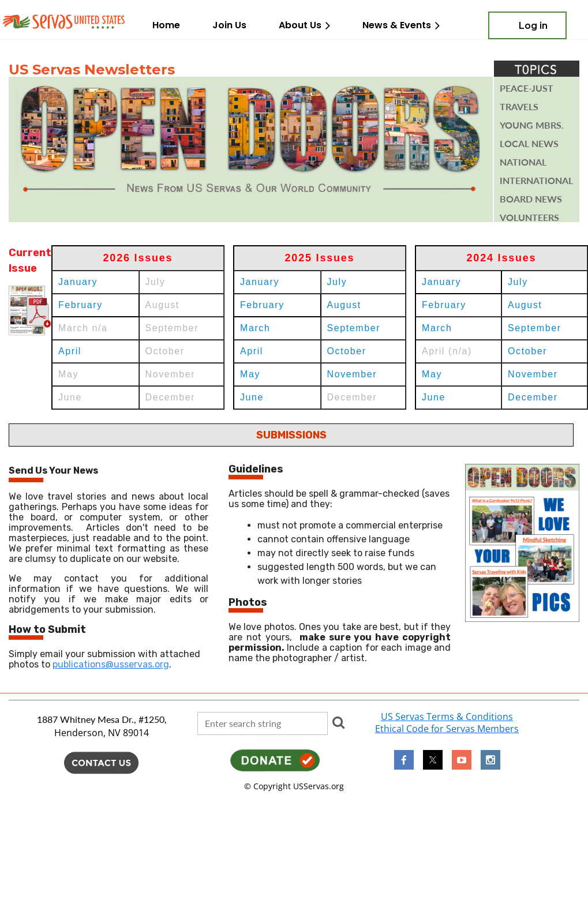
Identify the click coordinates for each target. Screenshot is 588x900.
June (252, 397)
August (344, 305)
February (80, 305)
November (352, 374)
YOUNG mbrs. (532, 125)
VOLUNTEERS (529, 217)
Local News (529, 144)
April (70, 351)
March (255, 328)
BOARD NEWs (531, 199)
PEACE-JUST (527, 88)
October (347, 351)
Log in (533, 26)
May (250, 374)
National (523, 162)
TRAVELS (519, 107)
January (78, 282)
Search (339, 722)
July (337, 282)
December (533, 397)
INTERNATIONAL (536, 181)
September (354, 328)
